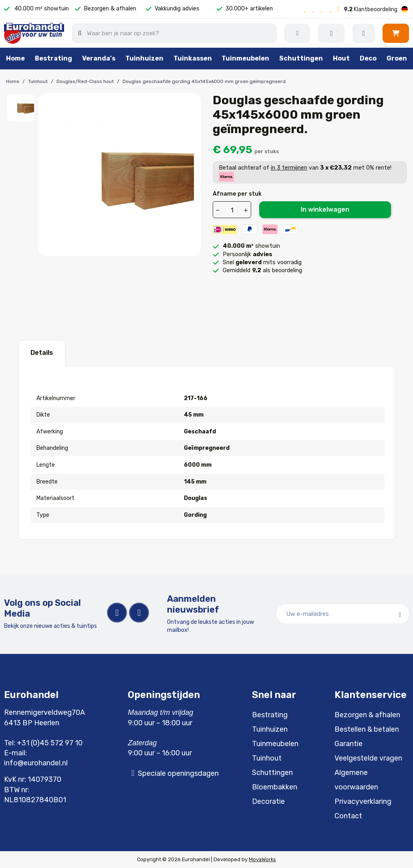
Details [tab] (42, 353)
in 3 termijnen (289, 168)
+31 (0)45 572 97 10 (50, 743)
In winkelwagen (325, 209)
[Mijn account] (364, 33)
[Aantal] (232, 210)
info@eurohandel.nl (36, 763)
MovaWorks (262, 859)
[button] (396, 33)
